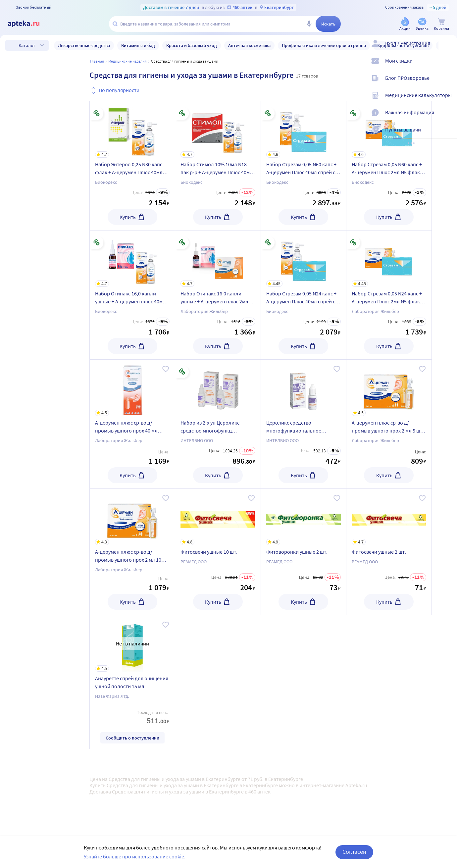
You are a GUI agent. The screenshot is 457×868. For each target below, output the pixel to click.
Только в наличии (47, 596)
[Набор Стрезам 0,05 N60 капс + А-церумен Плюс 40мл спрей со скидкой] (304, 129)
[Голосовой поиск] (309, 24)
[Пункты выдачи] (448, 135)
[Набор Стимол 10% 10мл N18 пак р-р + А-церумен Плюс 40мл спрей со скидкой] (218, 129)
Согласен (354, 852)
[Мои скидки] (448, 66)
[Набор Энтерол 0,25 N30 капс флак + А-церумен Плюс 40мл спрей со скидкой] (132, 129)
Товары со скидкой (49, 615)
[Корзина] (441, 24)
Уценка (35, 635)
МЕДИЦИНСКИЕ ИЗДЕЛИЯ (127, 61)
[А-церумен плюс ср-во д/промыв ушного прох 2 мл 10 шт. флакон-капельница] (132, 517)
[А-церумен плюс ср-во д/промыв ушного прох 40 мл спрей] (132, 388)
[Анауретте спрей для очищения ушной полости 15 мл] (132, 643)
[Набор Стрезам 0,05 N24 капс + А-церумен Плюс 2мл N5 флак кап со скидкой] (389, 259)
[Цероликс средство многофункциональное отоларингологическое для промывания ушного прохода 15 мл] (304, 388)
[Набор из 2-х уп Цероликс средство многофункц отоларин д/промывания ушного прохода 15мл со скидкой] (218, 388)
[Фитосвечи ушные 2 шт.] (389, 517)
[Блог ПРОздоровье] (448, 83)
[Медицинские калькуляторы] (448, 101)
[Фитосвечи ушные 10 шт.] (218, 517)
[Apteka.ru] (29, 24)
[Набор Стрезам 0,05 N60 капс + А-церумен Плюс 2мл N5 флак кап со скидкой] (389, 129)
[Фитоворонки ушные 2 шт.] (304, 517)
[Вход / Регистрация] (448, 49)
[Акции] (405, 24)
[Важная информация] (448, 118)
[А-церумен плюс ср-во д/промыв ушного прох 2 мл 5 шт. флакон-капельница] (389, 388)
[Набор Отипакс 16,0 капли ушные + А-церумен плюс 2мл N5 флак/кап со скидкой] (218, 259)
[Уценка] (422, 24)
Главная (97, 61)
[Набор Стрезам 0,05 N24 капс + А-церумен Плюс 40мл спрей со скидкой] (304, 259)
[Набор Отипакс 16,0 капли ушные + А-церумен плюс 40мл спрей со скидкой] (132, 259)
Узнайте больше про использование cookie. (135, 856)
